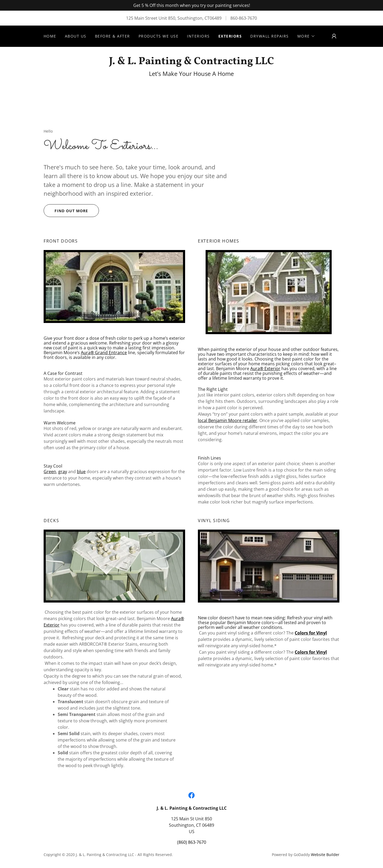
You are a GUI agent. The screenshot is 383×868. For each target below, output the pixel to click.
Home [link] (50, 36)
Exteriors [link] (230, 36)
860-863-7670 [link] (244, 18)
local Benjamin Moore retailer (228, 420)
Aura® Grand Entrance (104, 353)
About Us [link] (76, 36)
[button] (306, 36)
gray (63, 472)
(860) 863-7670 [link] (192, 842)
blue (81, 472)
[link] (191, 63)
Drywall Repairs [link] (269, 36)
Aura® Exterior (265, 369)
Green (50, 472)
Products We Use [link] (159, 36)
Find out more (71, 211)
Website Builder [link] (325, 855)
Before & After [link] (113, 36)
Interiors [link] (198, 36)
